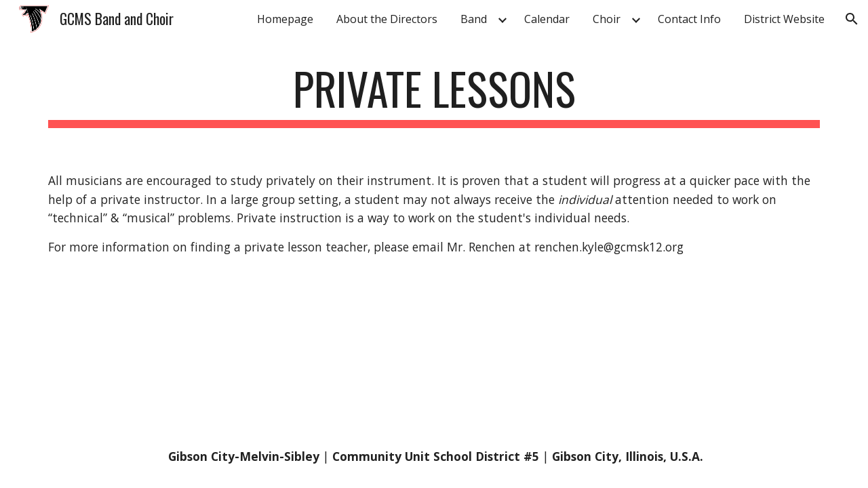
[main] (434, 95)
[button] (852, 19)
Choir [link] (607, 19)
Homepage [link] (285, 19)
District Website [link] (784, 19)
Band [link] (474, 19)
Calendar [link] (547, 19)
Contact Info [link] (689, 19)
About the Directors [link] (387, 19)
